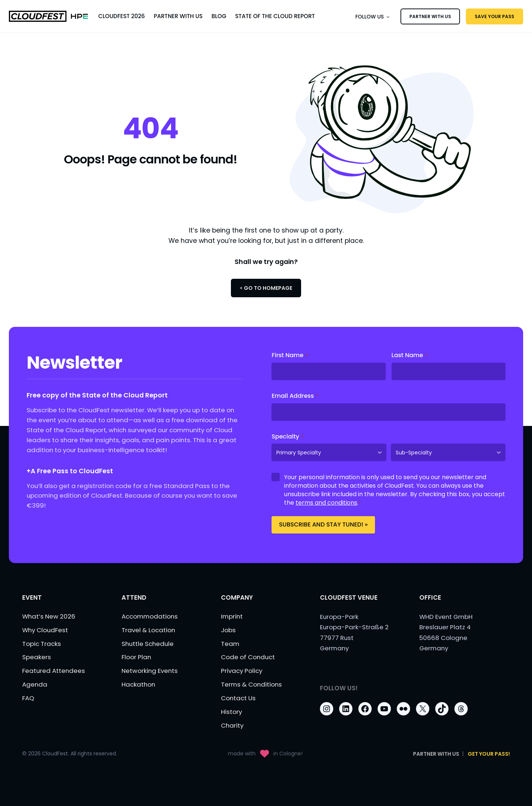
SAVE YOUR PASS (495, 16)
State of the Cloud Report (275, 16)
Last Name (410, 355)
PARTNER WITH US (430, 16)
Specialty (288, 437)
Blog (219, 16)
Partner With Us (178, 16)
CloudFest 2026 (122, 16)
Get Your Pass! (489, 754)
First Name (290, 355)
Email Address (295, 396)
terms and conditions (326, 503)
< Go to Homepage (266, 288)
